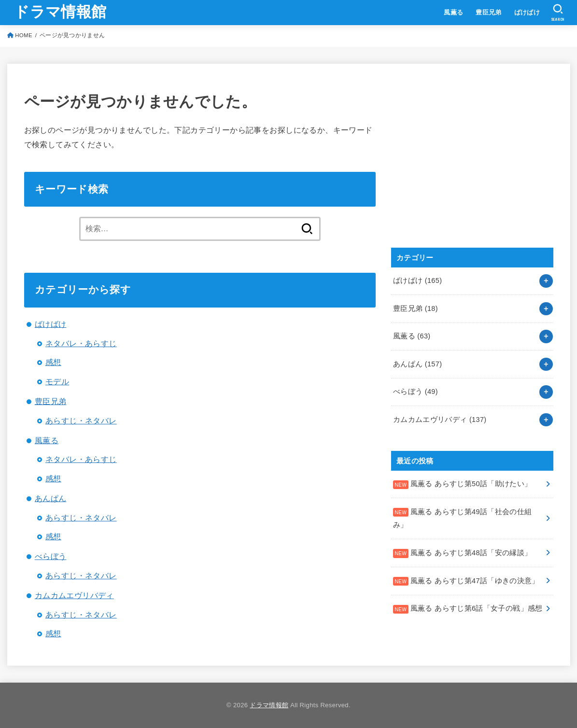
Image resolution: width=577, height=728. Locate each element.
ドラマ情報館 (60, 12)
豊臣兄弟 (489, 12)
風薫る (453, 12)
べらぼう (51, 556)
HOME (24, 35)
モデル (57, 381)
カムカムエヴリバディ (74, 595)
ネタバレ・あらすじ (81, 343)
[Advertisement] (464, 166)
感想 (53, 362)
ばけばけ (527, 12)
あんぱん (51, 498)
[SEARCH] (558, 13)
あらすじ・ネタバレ (81, 420)
